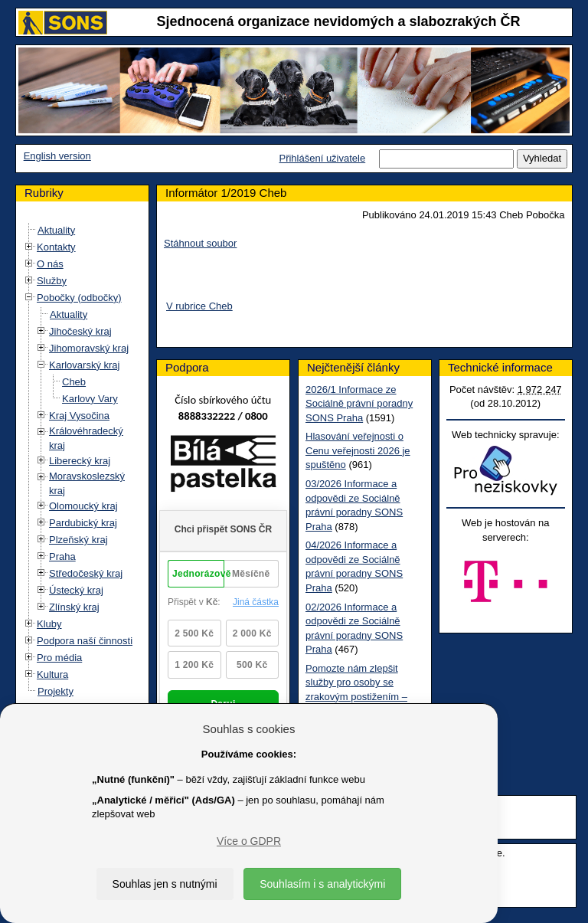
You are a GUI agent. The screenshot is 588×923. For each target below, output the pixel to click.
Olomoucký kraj (83, 506)
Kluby (49, 624)
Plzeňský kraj (78, 540)
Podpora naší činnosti (85, 641)
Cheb (74, 382)
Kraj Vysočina (79, 416)
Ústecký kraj (76, 590)
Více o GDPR (249, 841)
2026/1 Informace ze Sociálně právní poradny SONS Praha (359, 404)
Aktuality (56, 230)
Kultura (52, 674)
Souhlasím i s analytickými (322, 884)
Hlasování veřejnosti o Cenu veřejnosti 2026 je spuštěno (358, 450)
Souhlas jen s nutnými (165, 884)
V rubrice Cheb (199, 306)
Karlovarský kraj (84, 365)
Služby (52, 281)
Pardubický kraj (83, 523)
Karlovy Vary (90, 399)
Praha (62, 556)
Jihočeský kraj (80, 331)
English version (57, 156)
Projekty (56, 691)
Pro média (59, 658)
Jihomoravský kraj (89, 348)
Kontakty (56, 247)
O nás (50, 264)
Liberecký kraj (80, 461)
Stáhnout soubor (200, 243)
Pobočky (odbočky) (79, 298)
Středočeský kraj (86, 573)
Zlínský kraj (74, 607)
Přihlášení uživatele (322, 158)
